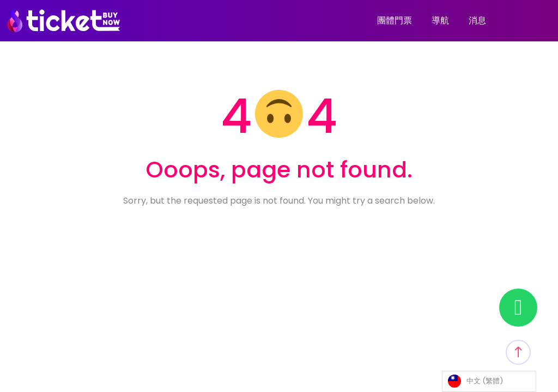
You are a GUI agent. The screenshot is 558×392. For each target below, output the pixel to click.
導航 (440, 21)
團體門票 (395, 21)
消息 (477, 21)
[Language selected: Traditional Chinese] (489, 381)
